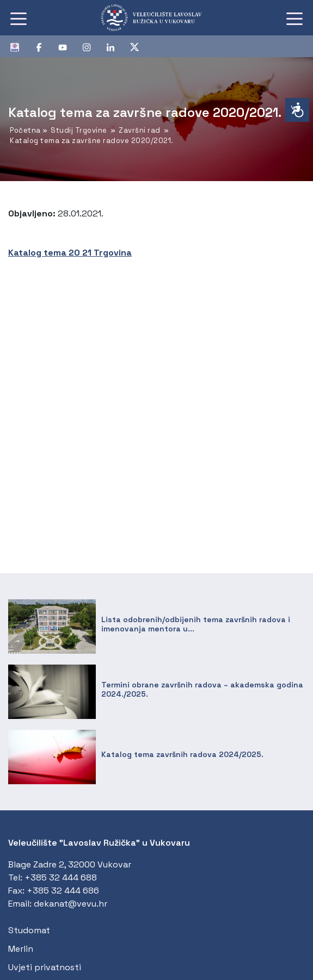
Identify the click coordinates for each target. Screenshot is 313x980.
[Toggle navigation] (19, 18)
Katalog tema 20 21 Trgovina (70, 253)
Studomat (29, 930)
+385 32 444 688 (61, 877)
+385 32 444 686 (63, 891)
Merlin (21, 949)
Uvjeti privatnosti (45, 967)
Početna (25, 130)
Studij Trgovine (79, 130)
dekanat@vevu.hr (70, 904)
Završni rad (140, 130)
